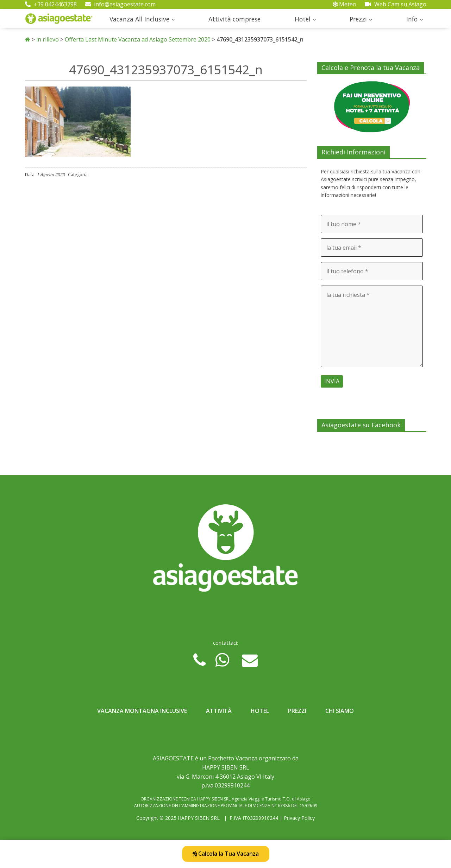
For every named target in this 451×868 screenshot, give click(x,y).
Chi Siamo (340, 711)
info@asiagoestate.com (120, 4)
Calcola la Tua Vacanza (226, 854)
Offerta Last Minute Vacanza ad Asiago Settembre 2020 (138, 39)
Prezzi (358, 19)
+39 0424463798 (51, 4)
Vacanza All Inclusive (139, 19)
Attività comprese (234, 19)
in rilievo (48, 39)
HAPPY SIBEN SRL (199, 818)
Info (412, 19)
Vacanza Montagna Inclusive (142, 711)
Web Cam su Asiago (396, 4)
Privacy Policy (299, 818)
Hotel (303, 19)
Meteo (344, 4)
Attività (219, 711)
